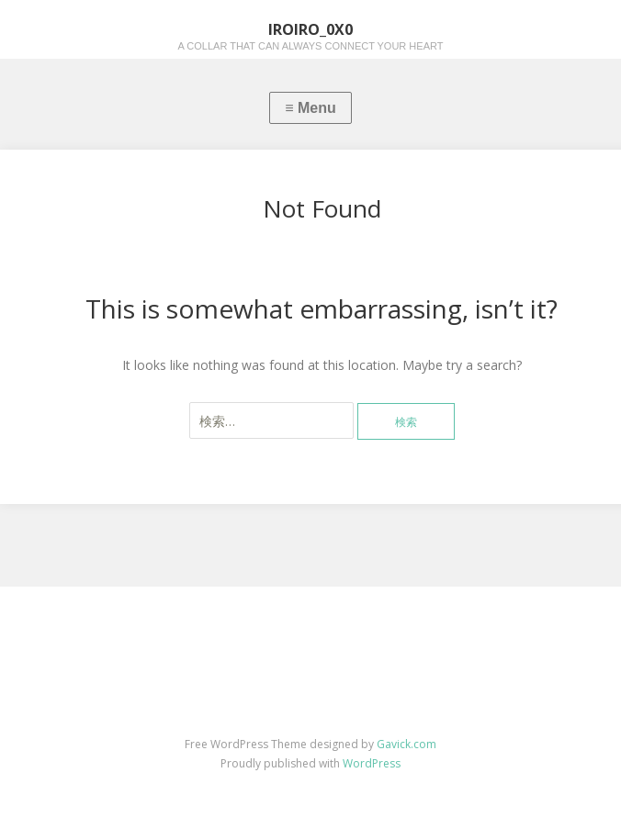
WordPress (372, 763)
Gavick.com (406, 744)
